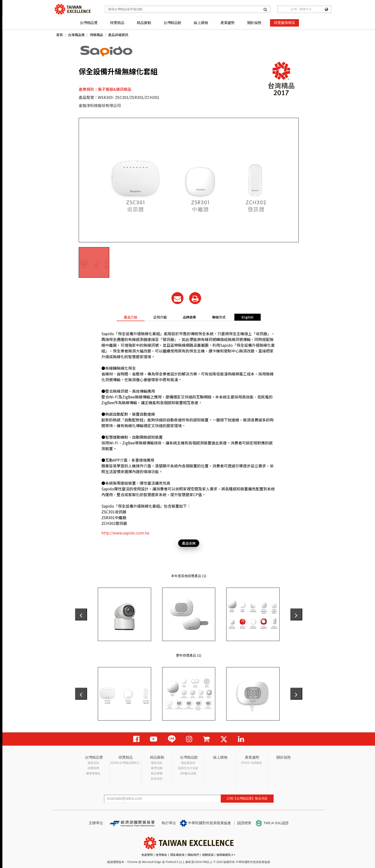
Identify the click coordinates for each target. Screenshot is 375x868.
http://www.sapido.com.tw (125, 533)
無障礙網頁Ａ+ (226, 855)
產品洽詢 (189, 543)
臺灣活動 (157, 768)
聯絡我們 (193, 855)
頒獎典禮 (93, 768)
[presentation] (81, 614)
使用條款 (161, 855)
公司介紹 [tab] (160, 317)
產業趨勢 (228, 23)
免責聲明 (147, 855)
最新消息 (157, 763)
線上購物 (201, 23)
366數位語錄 (188, 773)
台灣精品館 (172, 23)
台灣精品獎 (89, 23)
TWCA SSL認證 (272, 823)
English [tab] (248, 317)
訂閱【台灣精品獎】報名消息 (247, 798)
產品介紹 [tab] (131, 317)
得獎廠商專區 (284, 23)
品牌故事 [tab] (189, 317)
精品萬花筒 (188, 763)
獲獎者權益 (93, 773)
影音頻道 (157, 779)
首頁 (60, 35)
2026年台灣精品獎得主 (125, 763)
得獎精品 (117, 23)
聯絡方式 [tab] (219, 317)
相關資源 (208, 855)
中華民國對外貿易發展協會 (205, 823)
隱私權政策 (177, 855)
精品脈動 (144, 23)
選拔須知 (93, 763)
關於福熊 (254, 23)
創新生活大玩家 (188, 768)
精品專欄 (157, 773)
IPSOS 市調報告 (252, 763)
